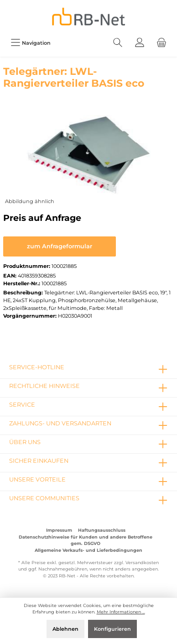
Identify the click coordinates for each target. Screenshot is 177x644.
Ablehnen (65, 629)
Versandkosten (142, 563)
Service (22, 405)
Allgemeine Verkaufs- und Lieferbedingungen (88, 550)
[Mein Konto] (140, 43)
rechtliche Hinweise (44, 386)
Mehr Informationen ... (121, 612)
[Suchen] (118, 43)
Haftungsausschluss (102, 530)
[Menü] (31, 43)
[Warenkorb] (161, 43)
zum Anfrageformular (60, 246)
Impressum (59, 530)
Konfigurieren (112, 629)
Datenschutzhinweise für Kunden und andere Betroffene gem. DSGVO (86, 540)
